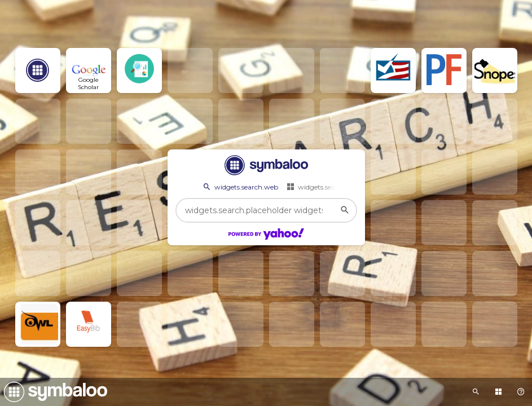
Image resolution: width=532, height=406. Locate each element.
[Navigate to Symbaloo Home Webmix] (54, 392)
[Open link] (38, 70)
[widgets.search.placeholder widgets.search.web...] (266, 210)
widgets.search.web (240, 187)
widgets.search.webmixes (333, 187)
